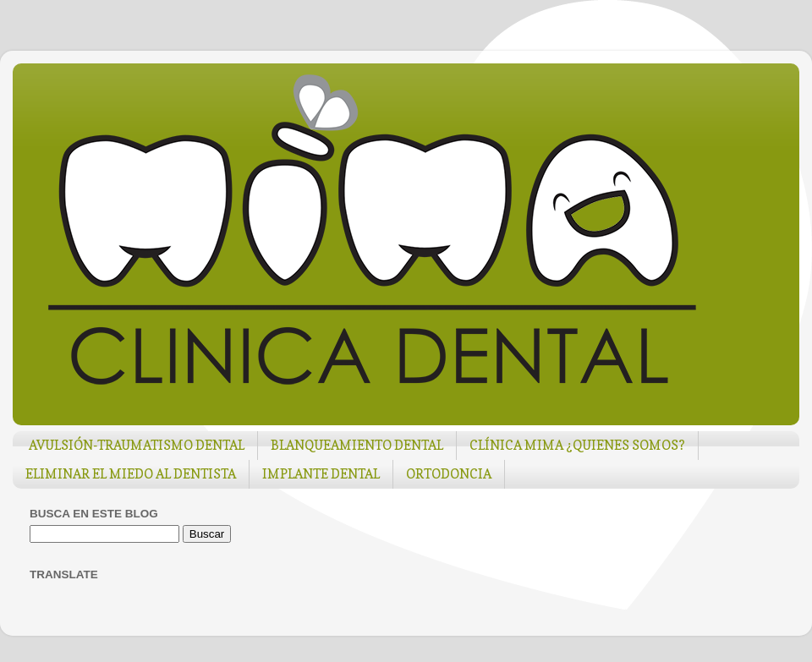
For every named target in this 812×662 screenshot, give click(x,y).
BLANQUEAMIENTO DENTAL (357, 445)
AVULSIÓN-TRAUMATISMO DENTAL (137, 445)
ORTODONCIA (449, 474)
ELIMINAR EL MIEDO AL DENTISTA (131, 474)
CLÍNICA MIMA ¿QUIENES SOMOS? (577, 445)
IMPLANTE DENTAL (321, 474)
